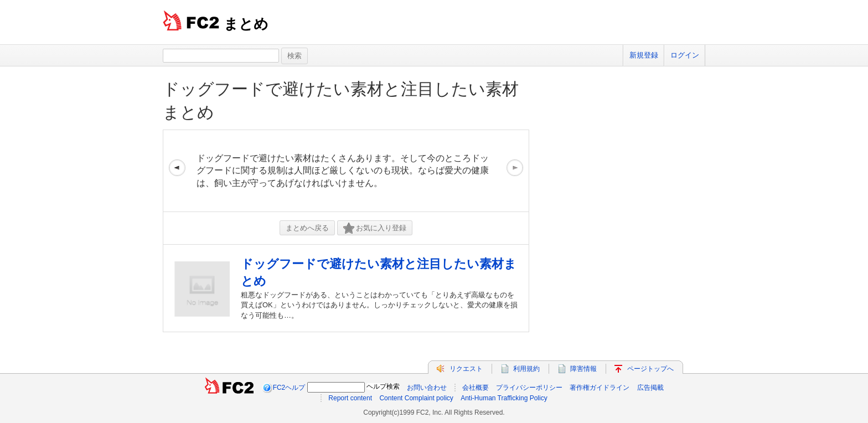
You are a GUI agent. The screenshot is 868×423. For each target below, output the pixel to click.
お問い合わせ (427, 388)
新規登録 (644, 55)
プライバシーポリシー (529, 388)
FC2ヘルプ (289, 388)
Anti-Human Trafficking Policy (504, 398)
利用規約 (526, 369)
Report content (350, 398)
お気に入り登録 (375, 228)
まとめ (246, 24)
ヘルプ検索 (383, 386)
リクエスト (466, 369)
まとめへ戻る (307, 228)
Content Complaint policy (416, 398)
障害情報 (583, 369)
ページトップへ (650, 369)
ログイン (685, 55)
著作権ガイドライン (600, 388)
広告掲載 (650, 388)
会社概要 (476, 388)
